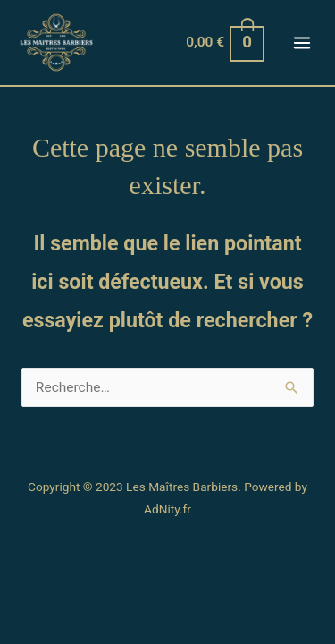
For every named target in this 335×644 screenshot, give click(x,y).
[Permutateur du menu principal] (302, 43)
